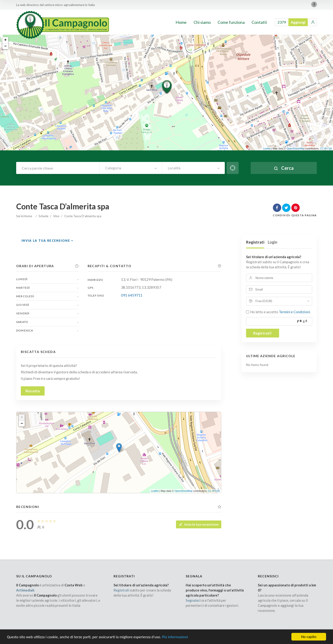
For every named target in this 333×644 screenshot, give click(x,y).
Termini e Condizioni (294, 312)
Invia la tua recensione (46, 241)
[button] (313, 22)
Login (273, 242)
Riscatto (33, 391)
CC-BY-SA (326, 149)
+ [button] (5, 40)
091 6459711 (132, 295)
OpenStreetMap (296, 149)
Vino (56, 216)
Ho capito (309, 637)
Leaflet (267, 149)
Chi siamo (202, 22)
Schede (43, 216)
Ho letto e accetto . (280, 312)
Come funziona (231, 22)
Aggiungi (298, 22)
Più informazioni (175, 637)
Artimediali (25, 590)
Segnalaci (193, 600)
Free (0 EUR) (264, 301)
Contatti (259, 22)
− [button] (5, 46)
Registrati (255, 242)
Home (181, 22)
